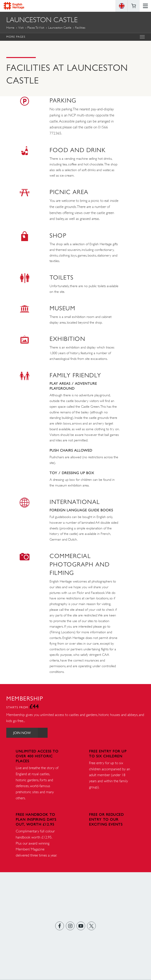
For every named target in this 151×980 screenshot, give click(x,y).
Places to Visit (36, 28)
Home (10, 28)
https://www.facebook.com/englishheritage (60, 926)
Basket (134, 6)
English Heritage (14, 6)
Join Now (30, 733)
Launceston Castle (60, 28)
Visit (21, 28)
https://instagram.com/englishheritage (70, 926)
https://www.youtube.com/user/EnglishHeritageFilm (81, 926)
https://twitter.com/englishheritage (92, 926)
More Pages (16, 37)
